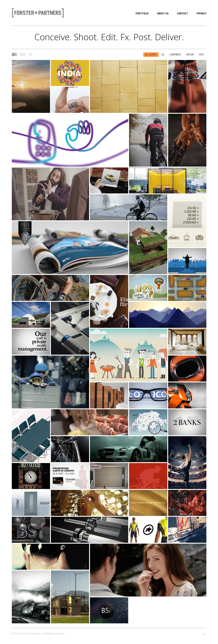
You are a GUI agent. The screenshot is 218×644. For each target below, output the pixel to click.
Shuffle (30, 54)
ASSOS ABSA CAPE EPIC (148, 530)
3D (163, 55)
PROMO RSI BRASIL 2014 (70, 328)
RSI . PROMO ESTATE (187, 261)
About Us (163, 14)
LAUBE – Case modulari (70, 597)
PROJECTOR (31, 530)
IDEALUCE (90, 530)
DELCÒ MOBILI (31, 436)
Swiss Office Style (168, 180)
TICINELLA (148, 570)
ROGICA (148, 248)
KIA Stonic (109, 180)
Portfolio (142, 14)
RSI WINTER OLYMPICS (50, 382)
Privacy (201, 14)
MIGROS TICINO (148, 288)
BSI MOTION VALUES (31, 342)
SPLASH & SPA (31, 315)
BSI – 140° (31, 597)
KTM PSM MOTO (187, 395)
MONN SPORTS (70, 449)
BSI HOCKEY (109, 610)
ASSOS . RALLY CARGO (50, 288)
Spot (201, 55)
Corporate (175, 55)
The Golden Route (187, 530)
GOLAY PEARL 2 (31, 476)
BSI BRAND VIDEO (70, 248)
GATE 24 (148, 422)
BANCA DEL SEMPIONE (168, 315)
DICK (187, 342)
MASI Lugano (129, 86)
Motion (190, 55)
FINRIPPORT (31, 503)
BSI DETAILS (90, 503)
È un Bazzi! (50, 194)
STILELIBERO (109, 476)
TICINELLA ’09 (90, 422)
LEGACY (187, 86)
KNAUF (70, 100)
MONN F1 (187, 369)
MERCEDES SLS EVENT (129, 449)
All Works (151, 55)
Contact (183, 14)
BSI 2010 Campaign (187, 463)
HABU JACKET (148, 140)
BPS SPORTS (148, 476)
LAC (70, 73)
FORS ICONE (148, 503)
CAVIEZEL (187, 288)
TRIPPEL (109, 395)
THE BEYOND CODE (187, 422)
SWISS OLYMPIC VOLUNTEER (129, 355)
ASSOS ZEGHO (50, 557)
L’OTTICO (148, 395)
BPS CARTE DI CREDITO (70, 476)
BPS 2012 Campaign (109, 301)
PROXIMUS (70, 140)
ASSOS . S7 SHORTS (129, 207)
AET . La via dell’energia (31, 86)
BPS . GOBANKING (187, 221)
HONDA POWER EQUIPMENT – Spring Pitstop (187, 503)
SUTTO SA (187, 140)
